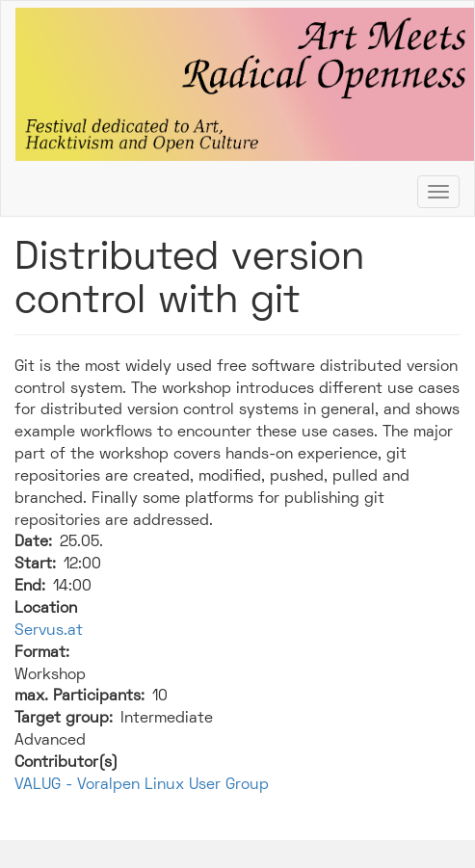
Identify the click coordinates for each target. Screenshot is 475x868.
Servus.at (49, 631)
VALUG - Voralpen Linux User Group (142, 785)
